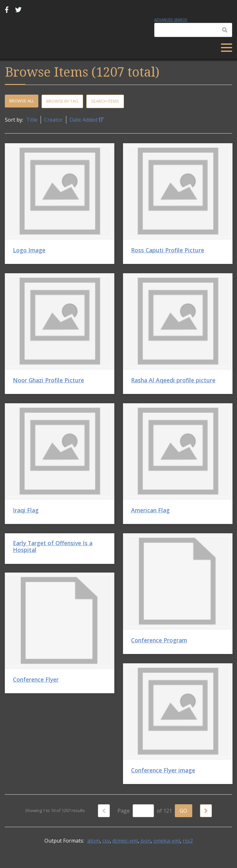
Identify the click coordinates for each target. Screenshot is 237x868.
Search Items (105, 101)
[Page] (143, 811)
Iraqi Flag (26, 510)
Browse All (22, 101)
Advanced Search (171, 19)
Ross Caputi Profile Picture (168, 250)
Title (32, 120)
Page (136, 811)
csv (106, 841)
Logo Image (29, 250)
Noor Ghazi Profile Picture (48, 380)
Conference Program (159, 640)
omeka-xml (167, 841)
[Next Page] (206, 811)
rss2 (188, 841)
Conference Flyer (36, 679)
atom (94, 841)
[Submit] (225, 30)
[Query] (193, 30)
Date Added (84, 120)
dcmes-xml (125, 841)
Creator (53, 120)
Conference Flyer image (163, 770)
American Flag (150, 510)
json (146, 841)
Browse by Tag (62, 101)
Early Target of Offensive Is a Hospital (53, 546)
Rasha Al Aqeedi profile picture (173, 380)
